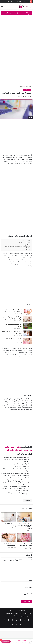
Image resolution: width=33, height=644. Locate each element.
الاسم (30, 580)
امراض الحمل (22, 86)
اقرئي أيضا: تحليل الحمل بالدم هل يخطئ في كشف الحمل (17, 247)
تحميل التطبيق (6, 641)
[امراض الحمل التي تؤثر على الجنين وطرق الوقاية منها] (27, 333)
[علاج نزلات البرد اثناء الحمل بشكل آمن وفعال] (27, 341)
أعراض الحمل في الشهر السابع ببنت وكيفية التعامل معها (16, 2)
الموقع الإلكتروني (28, 594)
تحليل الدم (26, 244)
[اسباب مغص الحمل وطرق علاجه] (9, 517)
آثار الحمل (27, 500)
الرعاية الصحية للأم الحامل (23, 243)
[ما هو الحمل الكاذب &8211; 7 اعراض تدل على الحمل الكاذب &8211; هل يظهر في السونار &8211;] (24, 517)
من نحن (21, 616)
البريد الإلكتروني (28, 587)
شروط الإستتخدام (18, 613)
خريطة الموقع (15, 616)
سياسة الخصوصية (10, 613)
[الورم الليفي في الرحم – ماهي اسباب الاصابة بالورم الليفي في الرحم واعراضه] (27, 312)
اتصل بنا (25, 613)
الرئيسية (29, 86)
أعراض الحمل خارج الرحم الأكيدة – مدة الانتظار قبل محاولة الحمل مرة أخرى (26, 545)
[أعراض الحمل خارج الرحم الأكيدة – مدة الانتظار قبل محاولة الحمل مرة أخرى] (24, 537)
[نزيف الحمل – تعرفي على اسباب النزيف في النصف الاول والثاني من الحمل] (27, 319)
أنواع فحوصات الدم (24, 250)
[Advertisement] (16, 34)
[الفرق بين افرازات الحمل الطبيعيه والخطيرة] (9, 537)
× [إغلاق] (1, 640)
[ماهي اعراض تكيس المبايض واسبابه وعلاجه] (27, 326)
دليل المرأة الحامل (27, 616)
